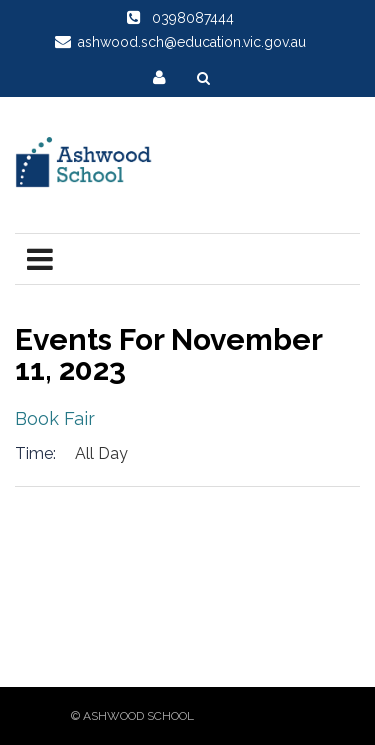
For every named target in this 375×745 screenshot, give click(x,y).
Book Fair (55, 418)
